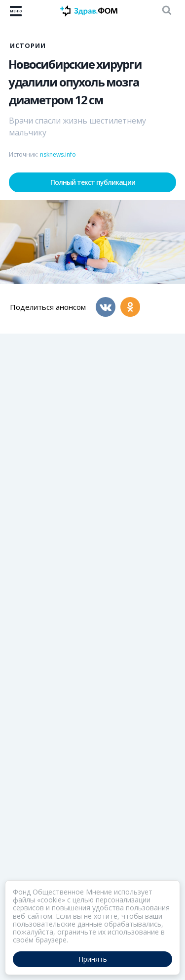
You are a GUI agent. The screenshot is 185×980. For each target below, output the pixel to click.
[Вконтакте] (106, 307)
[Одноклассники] (130, 307)
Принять (93, 959)
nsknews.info (58, 154)
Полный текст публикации (93, 182)
